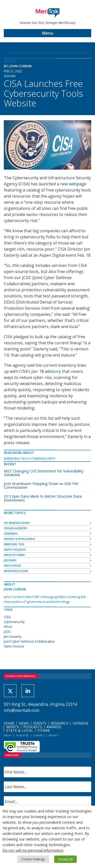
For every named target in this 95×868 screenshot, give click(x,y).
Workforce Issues (16, 571)
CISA (7, 617)
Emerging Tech (16, 458)
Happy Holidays (15, 550)
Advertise (22, 735)
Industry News (14, 555)
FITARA (44, 730)
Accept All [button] (65, 859)
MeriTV (13, 727)
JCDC (7, 632)
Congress (11, 534)
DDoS (8, 627)
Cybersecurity (43, 458)
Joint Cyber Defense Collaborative (29, 641)
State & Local (20, 730)
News (24, 723)
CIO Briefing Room (17, 523)
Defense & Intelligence (19, 539)
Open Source (14, 646)
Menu (48, 33)
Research (60, 723)
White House (12, 566)
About (8, 735)
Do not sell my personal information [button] (33, 850)
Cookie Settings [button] (33, 859)
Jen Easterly (13, 636)
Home (9, 723)
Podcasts (33, 727)
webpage (78, 184)
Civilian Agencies (15, 528)
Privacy (53, 735)
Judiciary (10, 560)
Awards (54, 727)
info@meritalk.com (22, 710)
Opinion (80, 723)
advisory (53, 371)
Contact (39, 735)
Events (40, 723)
